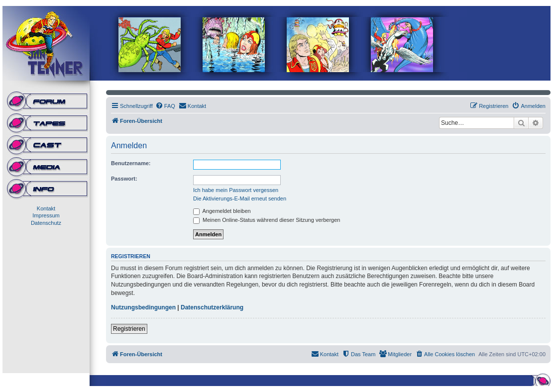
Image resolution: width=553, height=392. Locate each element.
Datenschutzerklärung (212, 307)
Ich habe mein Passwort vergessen (236, 190)
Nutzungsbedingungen (143, 307)
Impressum (46, 215)
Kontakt (46, 208)
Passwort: (124, 179)
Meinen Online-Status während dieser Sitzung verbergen (267, 220)
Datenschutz (46, 223)
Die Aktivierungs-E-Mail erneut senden (240, 198)
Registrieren (129, 329)
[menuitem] (165, 106)
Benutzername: (131, 163)
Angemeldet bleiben (222, 211)
